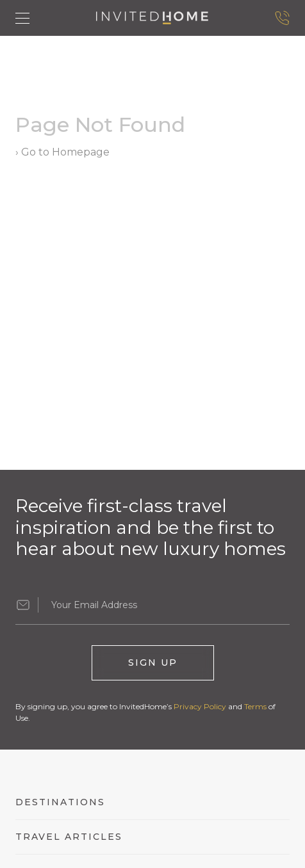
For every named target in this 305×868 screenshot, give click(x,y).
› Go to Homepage (62, 152)
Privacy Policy (200, 706)
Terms (255, 706)
